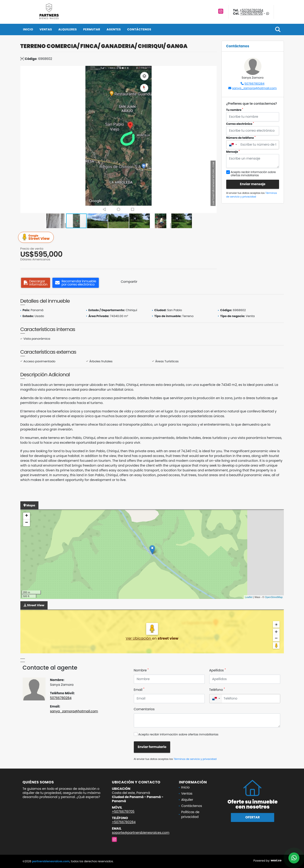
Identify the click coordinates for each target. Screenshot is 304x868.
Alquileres (68, 29)
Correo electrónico (240, 124)
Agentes (114, 29)
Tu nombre (235, 110)
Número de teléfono (241, 138)
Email (139, 690)
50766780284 (254, 84)
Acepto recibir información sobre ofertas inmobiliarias (178, 734)
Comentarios (144, 709)
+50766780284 (251, 10)
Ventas (46, 29)
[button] (213, 70)
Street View (37, 237)
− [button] (26, 523)
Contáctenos (139, 29)
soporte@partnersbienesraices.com (141, 833)
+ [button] (26, 516)
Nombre (141, 670)
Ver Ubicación (139, 638)
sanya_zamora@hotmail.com (254, 88)
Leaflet (249, 597)
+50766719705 (252, 13)
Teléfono (217, 690)
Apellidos (218, 670)
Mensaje (233, 152)
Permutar (91, 29)
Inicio (28, 29)
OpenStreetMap (274, 597)
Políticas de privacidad (190, 814)
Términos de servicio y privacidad (252, 195)
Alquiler (187, 800)
